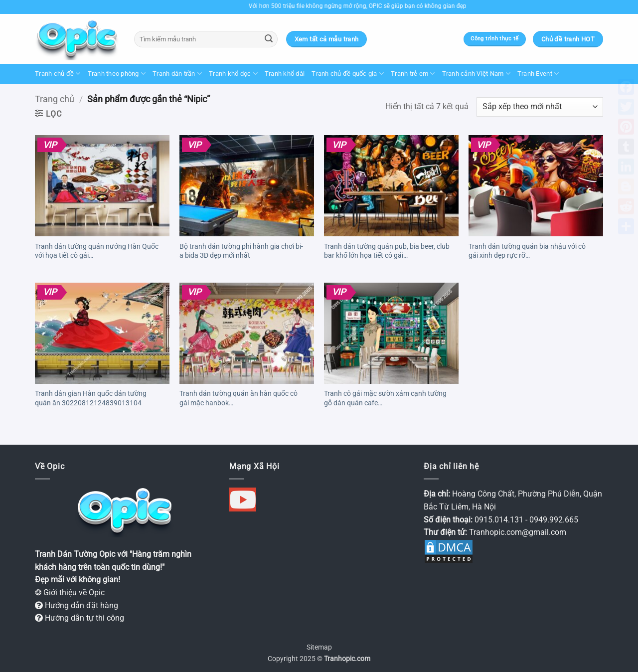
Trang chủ (55, 99)
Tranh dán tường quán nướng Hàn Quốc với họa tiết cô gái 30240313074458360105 (97, 252)
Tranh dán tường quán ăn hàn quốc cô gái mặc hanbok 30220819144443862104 (239, 399)
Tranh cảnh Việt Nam (476, 74)
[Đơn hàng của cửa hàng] (540, 107)
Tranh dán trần (177, 74)
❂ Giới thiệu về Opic (70, 592)
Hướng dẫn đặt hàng (77, 605)
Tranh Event (538, 74)
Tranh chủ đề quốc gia (348, 74)
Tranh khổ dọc (233, 74)
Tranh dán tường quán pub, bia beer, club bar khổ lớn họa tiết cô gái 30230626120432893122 (387, 252)
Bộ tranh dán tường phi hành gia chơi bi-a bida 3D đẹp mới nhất (241, 251)
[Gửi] (269, 39)
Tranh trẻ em (413, 74)
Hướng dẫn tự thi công (80, 618)
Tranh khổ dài (285, 74)
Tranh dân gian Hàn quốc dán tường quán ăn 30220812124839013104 (91, 398)
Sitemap (319, 647)
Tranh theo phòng (117, 74)
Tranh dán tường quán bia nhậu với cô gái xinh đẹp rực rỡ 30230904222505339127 (527, 252)
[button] (48, 114)
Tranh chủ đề (58, 74)
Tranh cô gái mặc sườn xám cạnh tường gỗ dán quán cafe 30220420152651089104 (385, 399)
